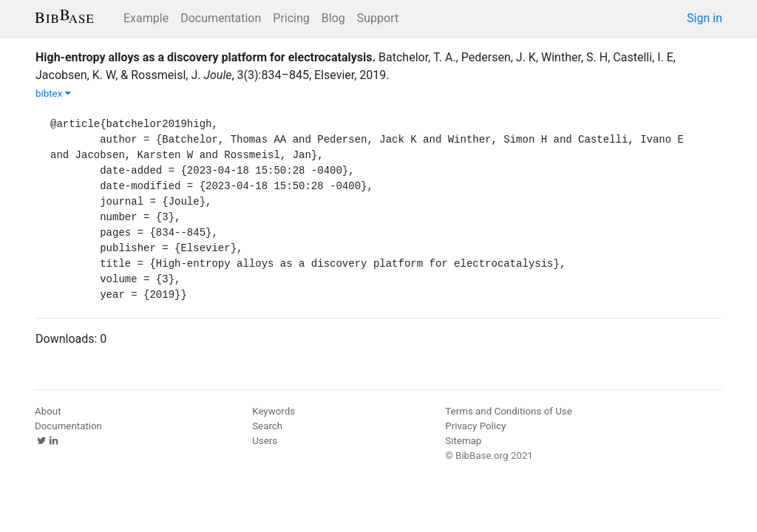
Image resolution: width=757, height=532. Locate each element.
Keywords (274, 411)
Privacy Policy (475, 426)
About (48, 411)
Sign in (705, 18)
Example (146, 18)
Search (267, 426)
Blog (333, 18)
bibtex (53, 93)
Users (265, 441)
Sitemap (463, 441)
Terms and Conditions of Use (508, 411)
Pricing (291, 18)
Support (378, 18)
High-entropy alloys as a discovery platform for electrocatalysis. (206, 57)
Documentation (221, 18)
